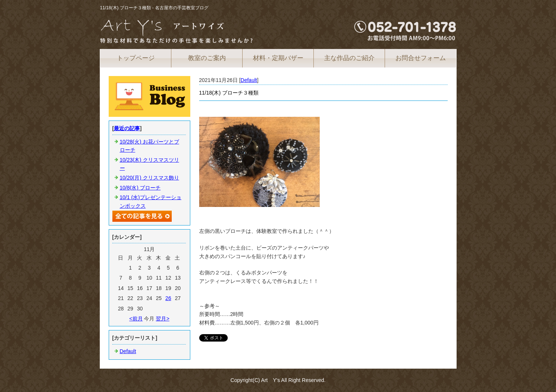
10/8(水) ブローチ (140, 188)
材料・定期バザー (278, 58)
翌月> (162, 319)
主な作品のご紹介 (349, 58)
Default (249, 80)
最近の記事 (127, 128)
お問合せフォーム (421, 58)
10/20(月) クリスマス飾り (149, 178)
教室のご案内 (207, 58)
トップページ (136, 58)
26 (168, 298)
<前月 (136, 319)
